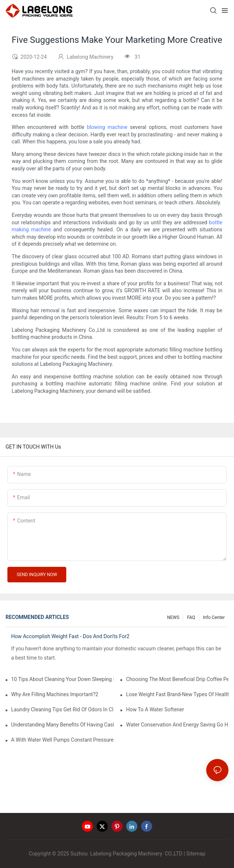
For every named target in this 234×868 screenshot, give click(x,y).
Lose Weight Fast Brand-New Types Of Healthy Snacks (177, 694)
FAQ (191, 617)
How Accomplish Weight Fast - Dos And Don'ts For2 (70, 636)
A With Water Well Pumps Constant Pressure (62, 740)
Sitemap (196, 854)
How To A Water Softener (155, 709)
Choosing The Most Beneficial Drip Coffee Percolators (177, 679)
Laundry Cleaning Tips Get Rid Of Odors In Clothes (62, 709)
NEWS (173, 617)
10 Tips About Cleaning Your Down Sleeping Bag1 (62, 679)
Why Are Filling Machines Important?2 (55, 694)
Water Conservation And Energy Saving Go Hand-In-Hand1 (177, 725)
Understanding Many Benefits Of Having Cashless (62, 725)
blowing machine (107, 127)
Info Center (214, 617)
